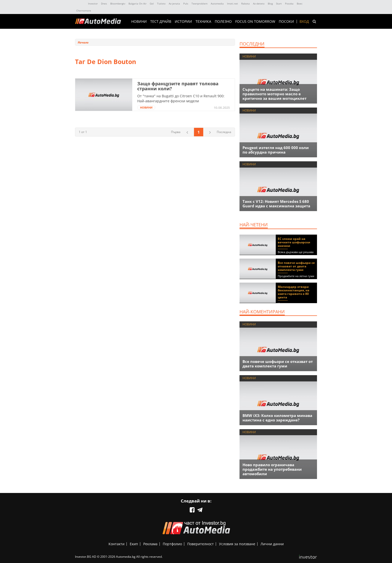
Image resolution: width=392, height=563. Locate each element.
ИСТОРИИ (183, 22)
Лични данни (272, 544)
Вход (304, 22)
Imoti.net (232, 4)
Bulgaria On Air (137, 4)
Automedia (217, 4)
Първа (176, 132)
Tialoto (161, 4)
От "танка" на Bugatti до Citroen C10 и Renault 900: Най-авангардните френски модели (181, 98)
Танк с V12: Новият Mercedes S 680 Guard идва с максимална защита (276, 204)
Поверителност (200, 544)
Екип (134, 544)
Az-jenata (174, 4)
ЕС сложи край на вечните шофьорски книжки (294, 242)
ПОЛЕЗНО (223, 22)
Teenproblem (199, 4)
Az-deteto (259, 4)
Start (279, 4)
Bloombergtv (118, 4)
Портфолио (172, 544)
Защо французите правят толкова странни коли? (178, 86)
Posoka (289, 4)
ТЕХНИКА (203, 22)
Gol (152, 4)
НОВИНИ (139, 22)
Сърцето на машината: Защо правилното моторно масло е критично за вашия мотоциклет (274, 94)
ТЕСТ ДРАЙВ (161, 22)
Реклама (150, 544)
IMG (80, 4)
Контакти (116, 544)
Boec (300, 4)
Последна (224, 132)
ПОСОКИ (286, 22)
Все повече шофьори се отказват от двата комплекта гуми (296, 266)
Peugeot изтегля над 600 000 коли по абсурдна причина (276, 150)
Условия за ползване (237, 544)
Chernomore (84, 11)
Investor (93, 4)
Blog (270, 4)
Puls (186, 4)
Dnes (104, 4)
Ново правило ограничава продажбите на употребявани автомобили (272, 469)
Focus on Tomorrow (255, 22)
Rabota (245, 4)
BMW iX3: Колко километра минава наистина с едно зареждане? (277, 418)
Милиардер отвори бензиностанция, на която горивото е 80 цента (293, 292)
